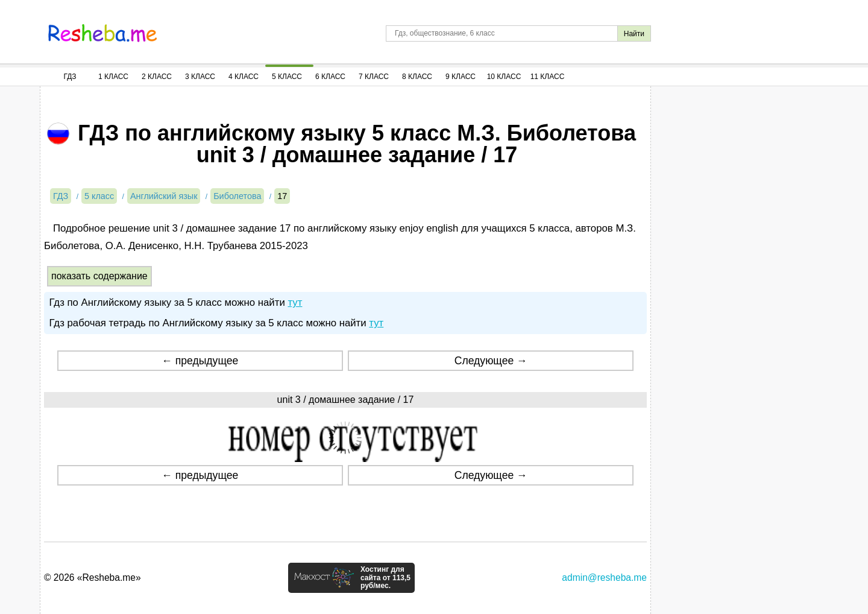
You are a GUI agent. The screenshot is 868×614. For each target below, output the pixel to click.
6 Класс (330, 77)
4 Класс (244, 77)
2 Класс (157, 77)
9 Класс (461, 77)
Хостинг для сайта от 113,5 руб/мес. (385, 578)
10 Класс (504, 77)
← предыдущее (200, 361)
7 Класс (374, 77)
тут (295, 302)
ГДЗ (70, 77)
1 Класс (113, 77)
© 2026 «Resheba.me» (93, 578)
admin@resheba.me (604, 578)
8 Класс (417, 77)
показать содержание (99, 276)
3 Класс (200, 77)
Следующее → (491, 361)
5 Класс (287, 77)
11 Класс (548, 77)
